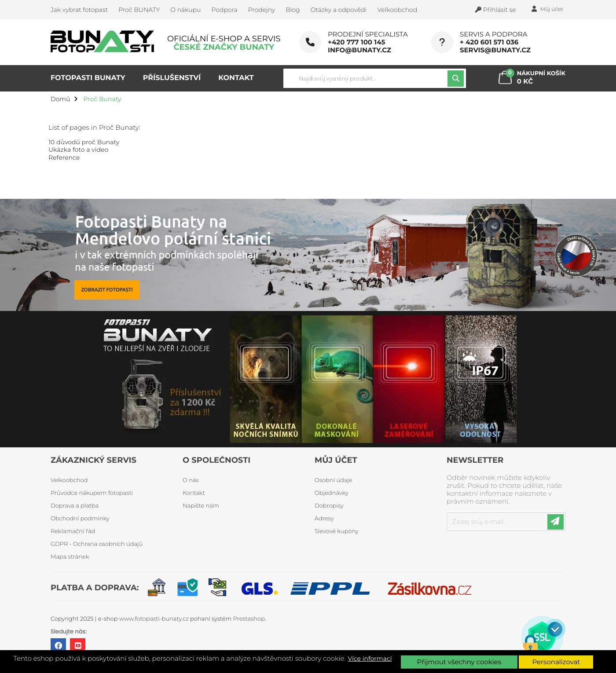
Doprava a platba (75, 506)
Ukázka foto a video (78, 150)
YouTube (78, 646)
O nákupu (185, 10)
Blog (293, 10)
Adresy (324, 519)
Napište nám (201, 506)
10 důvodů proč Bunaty (84, 142)
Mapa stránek (70, 557)
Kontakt (194, 493)
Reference (64, 157)
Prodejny (262, 10)
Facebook (58, 646)
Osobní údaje (334, 480)
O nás (191, 480)
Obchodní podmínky (80, 519)
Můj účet (336, 460)
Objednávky (332, 493)
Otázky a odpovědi (339, 10)
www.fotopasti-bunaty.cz (154, 619)
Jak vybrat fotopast (79, 10)
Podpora (224, 10)
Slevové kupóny (337, 531)
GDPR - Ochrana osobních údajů (97, 544)
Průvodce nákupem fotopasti (92, 493)
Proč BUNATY (139, 10)
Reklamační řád (73, 531)
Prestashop (249, 619)
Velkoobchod (397, 10)
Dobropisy (329, 506)
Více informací (370, 658)
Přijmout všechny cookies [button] (459, 662)
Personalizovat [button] (556, 662)
